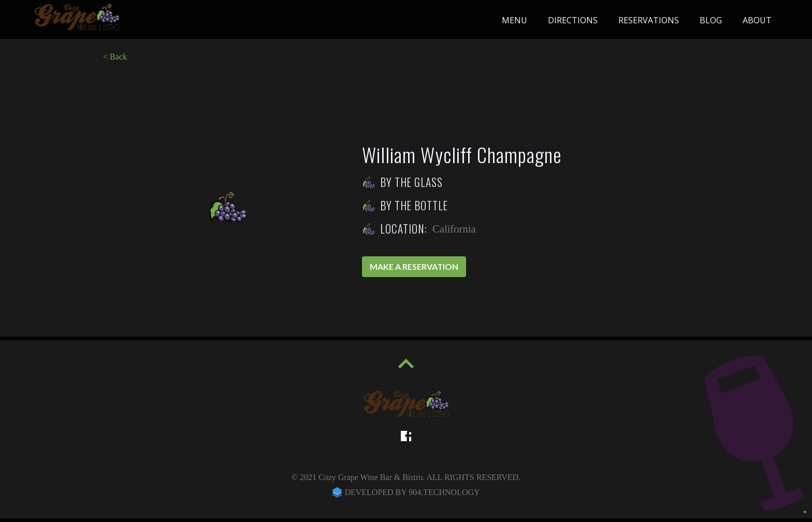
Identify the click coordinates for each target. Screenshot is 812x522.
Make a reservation (414, 266)
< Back (115, 57)
